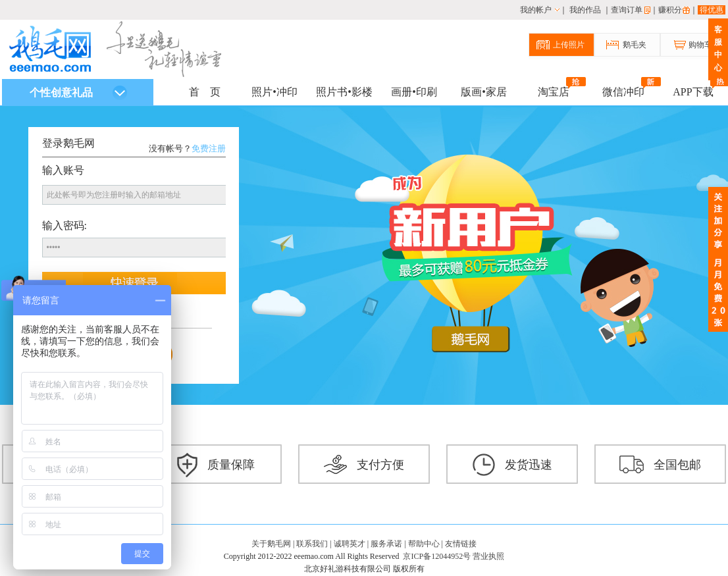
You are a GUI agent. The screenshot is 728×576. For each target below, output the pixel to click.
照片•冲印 (274, 92)
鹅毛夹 (635, 45)
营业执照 (488, 556)
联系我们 (312, 544)
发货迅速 (512, 465)
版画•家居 (484, 92)
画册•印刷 (414, 92)
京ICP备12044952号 (437, 556)
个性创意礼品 (78, 93)
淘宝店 (554, 91)
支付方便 (364, 465)
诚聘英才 (350, 544)
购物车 (700, 45)
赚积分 (670, 10)
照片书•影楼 (344, 92)
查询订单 (627, 10)
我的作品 (585, 10)
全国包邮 (660, 465)
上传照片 (569, 45)
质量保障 (216, 465)
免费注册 (209, 148)
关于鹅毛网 (271, 544)
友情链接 (461, 544)
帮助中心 (424, 544)
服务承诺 (386, 544)
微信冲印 (623, 91)
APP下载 (693, 91)
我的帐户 (536, 10)
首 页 (205, 92)
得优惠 (712, 10)
